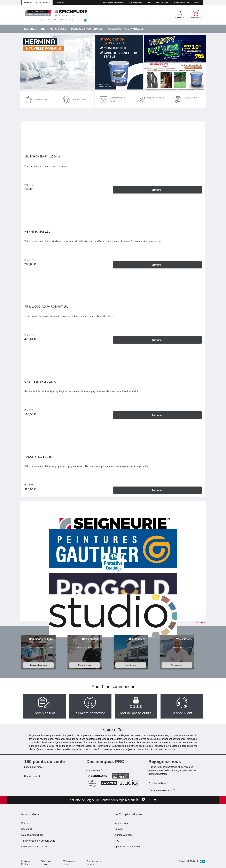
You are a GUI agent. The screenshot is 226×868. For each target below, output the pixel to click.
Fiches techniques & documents (187, 3)
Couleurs (115, 29)
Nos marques (95, 770)
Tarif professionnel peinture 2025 (38, 840)
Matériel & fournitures (32, 835)
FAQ (117, 840)
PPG (190, 861)
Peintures (26, 823)
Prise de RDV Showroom (113, 3)
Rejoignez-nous (135, 3)
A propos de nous (124, 835)
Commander (157, 190)
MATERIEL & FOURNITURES (88, 29)
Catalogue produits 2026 (34, 846)
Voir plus (200, 622)
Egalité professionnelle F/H (164, 790)
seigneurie (60, 3)
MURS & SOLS (59, 29)
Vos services (177, 665)
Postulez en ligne (159, 783)
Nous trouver (162, 3)
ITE (44, 29)
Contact (119, 829)
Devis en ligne (85, 665)
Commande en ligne (38, 665)
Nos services (121, 823)
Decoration (27, 829)
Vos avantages (135, 29)
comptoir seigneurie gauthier (37, 3)
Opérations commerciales (128, 846)
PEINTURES (31, 29)
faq (149, 3)
